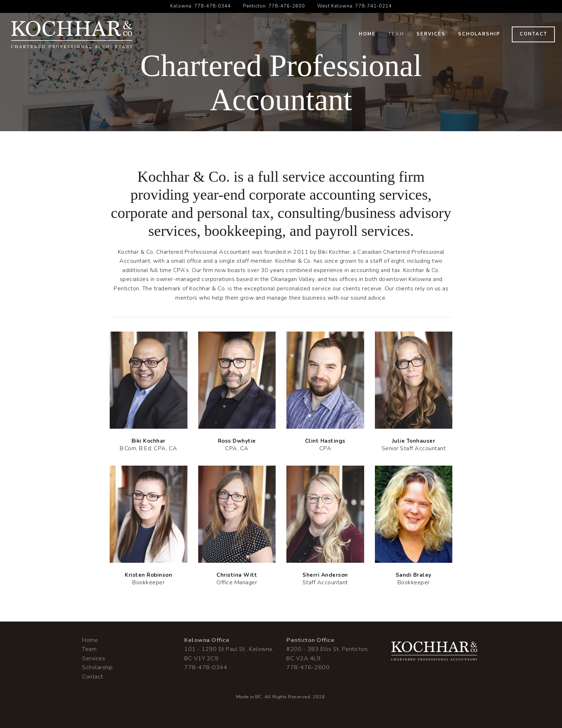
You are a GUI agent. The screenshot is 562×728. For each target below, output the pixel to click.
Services (431, 34)
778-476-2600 (287, 6)
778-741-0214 (373, 6)
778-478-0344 (213, 6)
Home (367, 34)
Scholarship (479, 34)
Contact (534, 34)
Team (396, 34)
